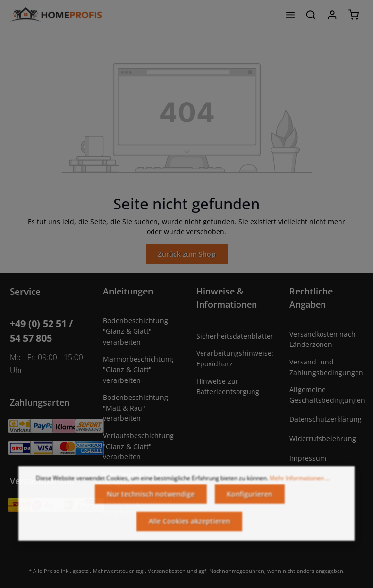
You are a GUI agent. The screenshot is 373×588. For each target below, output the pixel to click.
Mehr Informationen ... (300, 483)
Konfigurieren (250, 499)
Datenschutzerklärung (326, 419)
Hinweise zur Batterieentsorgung (228, 387)
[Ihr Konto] (332, 15)
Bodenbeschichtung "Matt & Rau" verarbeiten (136, 408)
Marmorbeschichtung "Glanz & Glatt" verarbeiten (138, 369)
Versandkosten (167, 571)
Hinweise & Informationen (227, 298)
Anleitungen (128, 291)
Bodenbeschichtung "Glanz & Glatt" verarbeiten (136, 331)
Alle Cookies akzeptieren (189, 527)
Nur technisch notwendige (151, 499)
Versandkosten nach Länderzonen (322, 339)
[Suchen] (311, 15)
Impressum (308, 458)
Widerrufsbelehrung (323, 439)
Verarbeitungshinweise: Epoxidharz (235, 358)
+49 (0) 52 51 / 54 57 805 (41, 331)
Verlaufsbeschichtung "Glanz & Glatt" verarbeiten (138, 446)
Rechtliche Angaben (311, 298)
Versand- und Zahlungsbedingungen (326, 367)
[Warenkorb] (354, 15)
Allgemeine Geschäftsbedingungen (327, 395)
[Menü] (290, 15)
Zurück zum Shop (187, 254)
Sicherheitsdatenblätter (235, 336)
